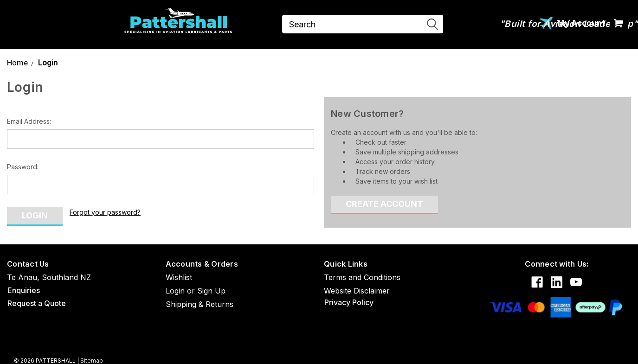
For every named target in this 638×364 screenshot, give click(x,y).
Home (17, 63)
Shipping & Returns (200, 304)
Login (48, 63)
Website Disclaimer (357, 291)
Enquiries (24, 290)
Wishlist (179, 277)
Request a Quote (37, 303)
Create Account (384, 204)
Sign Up (211, 291)
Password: (23, 167)
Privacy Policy (349, 302)
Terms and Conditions (362, 277)
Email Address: (29, 121)
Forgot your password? (105, 212)
